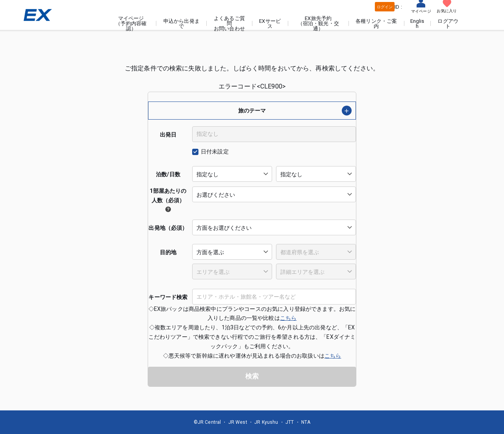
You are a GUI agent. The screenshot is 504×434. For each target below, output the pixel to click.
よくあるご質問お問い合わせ (231, 23)
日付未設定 (215, 151)
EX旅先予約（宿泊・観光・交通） (319, 23)
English (417, 24)
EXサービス (271, 24)
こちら (288, 318)
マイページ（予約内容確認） (132, 23)
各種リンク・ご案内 (377, 24)
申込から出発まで (183, 24)
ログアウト (448, 24)
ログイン (384, 7)
